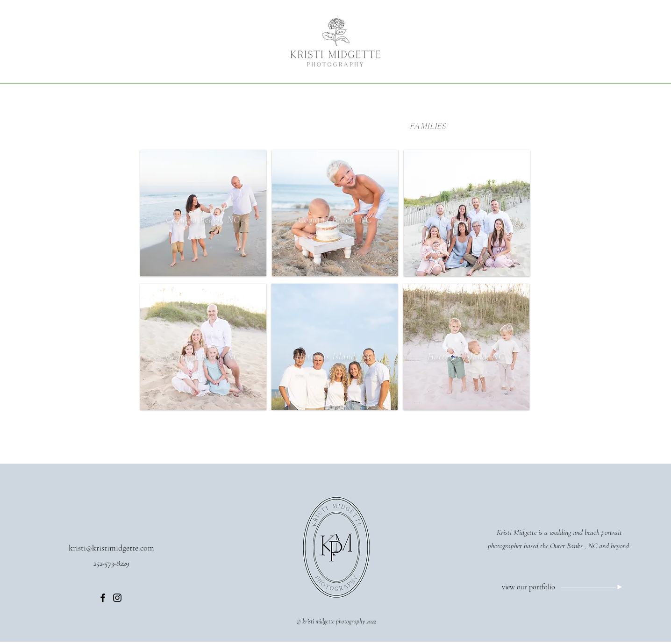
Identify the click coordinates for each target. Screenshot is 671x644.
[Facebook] (103, 598)
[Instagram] (117, 598)
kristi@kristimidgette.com (111, 548)
